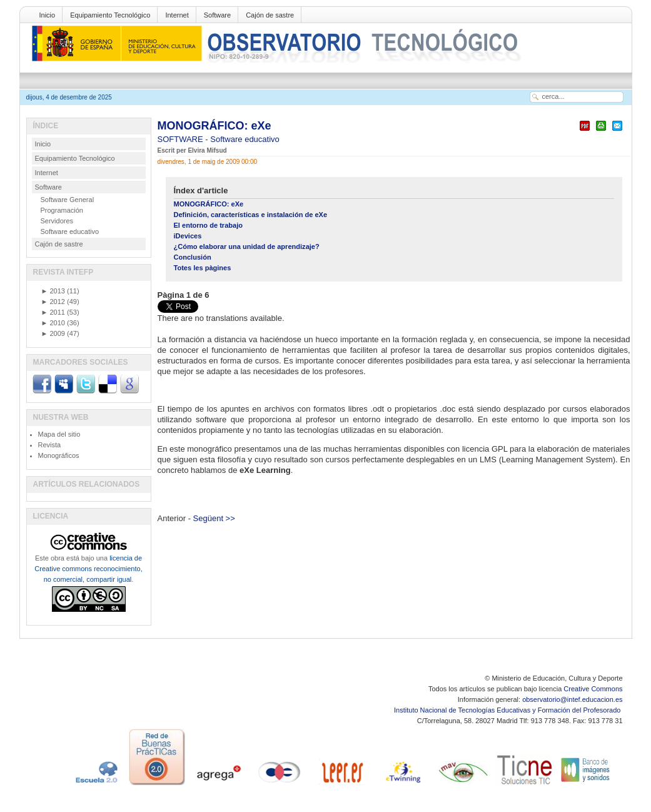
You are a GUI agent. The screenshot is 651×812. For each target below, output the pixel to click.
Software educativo (245, 139)
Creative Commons (593, 689)
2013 (53, 291)
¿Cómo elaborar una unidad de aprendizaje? (247, 246)
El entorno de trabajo (208, 225)
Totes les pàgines (203, 268)
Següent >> (214, 518)
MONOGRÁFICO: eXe (214, 126)
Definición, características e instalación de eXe (251, 215)
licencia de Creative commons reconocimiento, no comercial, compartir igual (88, 569)
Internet (177, 15)
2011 (53, 312)
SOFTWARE (182, 139)
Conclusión (193, 257)
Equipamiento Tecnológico (110, 15)
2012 (53, 302)
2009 (53, 333)
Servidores (57, 221)
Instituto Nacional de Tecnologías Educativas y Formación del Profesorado (508, 710)
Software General (68, 200)
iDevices (188, 236)
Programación (62, 210)
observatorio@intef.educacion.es (572, 699)
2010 (53, 323)
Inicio (48, 15)
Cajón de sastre (270, 15)
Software (217, 15)
